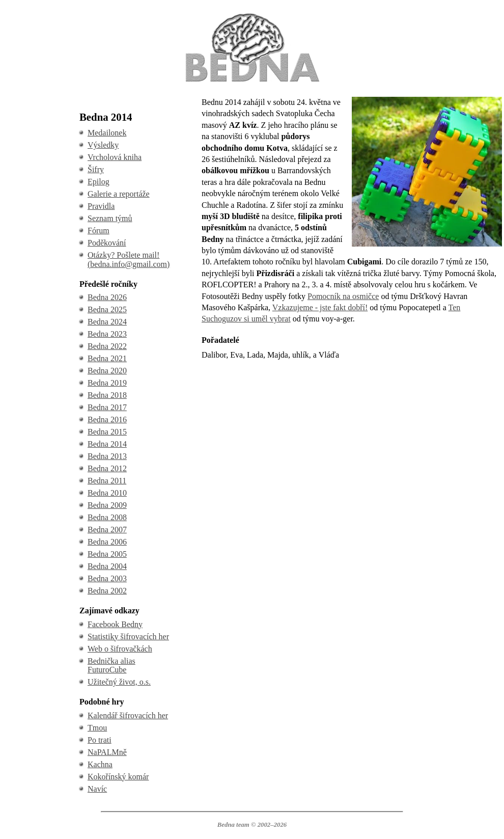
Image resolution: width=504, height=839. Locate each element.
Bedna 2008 (107, 517)
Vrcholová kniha (115, 157)
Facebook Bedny (115, 624)
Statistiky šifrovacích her (128, 637)
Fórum (99, 231)
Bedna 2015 (107, 432)
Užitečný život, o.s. (119, 682)
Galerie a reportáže (119, 194)
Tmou (97, 728)
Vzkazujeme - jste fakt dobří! (320, 307)
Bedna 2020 (107, 371)
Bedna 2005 (107, 554)
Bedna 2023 (107, 334)
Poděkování (107, 243)
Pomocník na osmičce (343, 296)
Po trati (100, 740)
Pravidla (101, 206)
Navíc (97, 789)
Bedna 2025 (107, 309)
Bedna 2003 (107, 578)
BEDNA (252, 15)
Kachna (100, 764)
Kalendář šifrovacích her (128, 715)
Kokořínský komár (118, 777)
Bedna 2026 (107, 297)
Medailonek (107, 133)
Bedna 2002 (107, 591)
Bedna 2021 (107, 358)
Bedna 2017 (107, 407)
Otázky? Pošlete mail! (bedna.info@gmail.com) (129, 260)
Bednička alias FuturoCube (111, 666)
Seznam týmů (110, 218)
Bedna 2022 (107, 346)
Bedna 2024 (107, 322)
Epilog (99, 182)
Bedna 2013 (107, 456)
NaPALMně (107, 752)
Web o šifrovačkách (120, 649)
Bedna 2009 (107, 505)
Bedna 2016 (107, 419)
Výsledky (103, 145)
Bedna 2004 (107, 566)
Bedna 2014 (107, 444)
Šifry (96, 169)
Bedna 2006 (107, 542)
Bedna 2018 (107, 395)
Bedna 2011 (107, 481)
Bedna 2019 (107, 383)
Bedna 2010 (107, 493)
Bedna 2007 (107, 530)
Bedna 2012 (107, 468)
